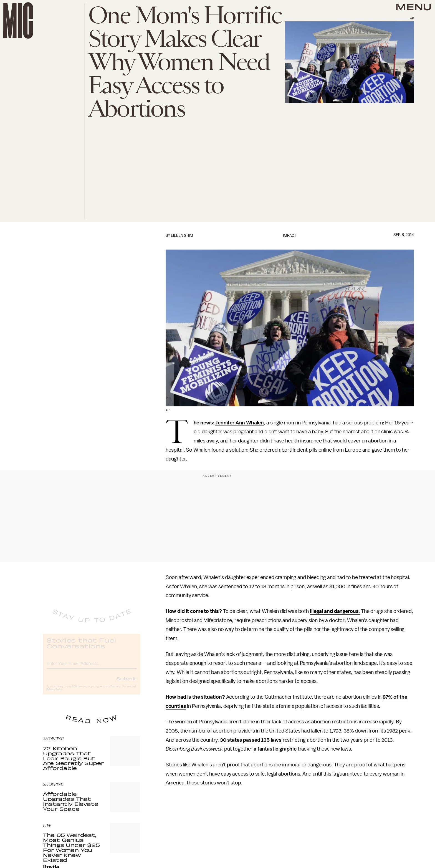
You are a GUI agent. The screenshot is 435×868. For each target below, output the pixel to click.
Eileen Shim (182, 236)
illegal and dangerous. (335, 611)
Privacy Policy (54, 694)
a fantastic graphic (275, 749)
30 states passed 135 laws (251, 740)
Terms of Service (121, 691)
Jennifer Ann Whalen (240, 423)
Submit (127, 683)
